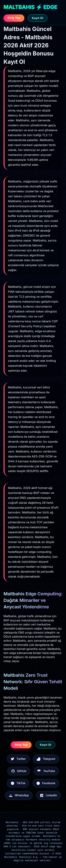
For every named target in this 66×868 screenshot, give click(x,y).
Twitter (18, 759)
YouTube (46, 771)
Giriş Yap (14, 18)
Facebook (46, 783)
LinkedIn (48, 795)
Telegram (46, 759)
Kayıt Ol (38, 18)
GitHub (19, 771)
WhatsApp (19, 795)
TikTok (18, 783)
